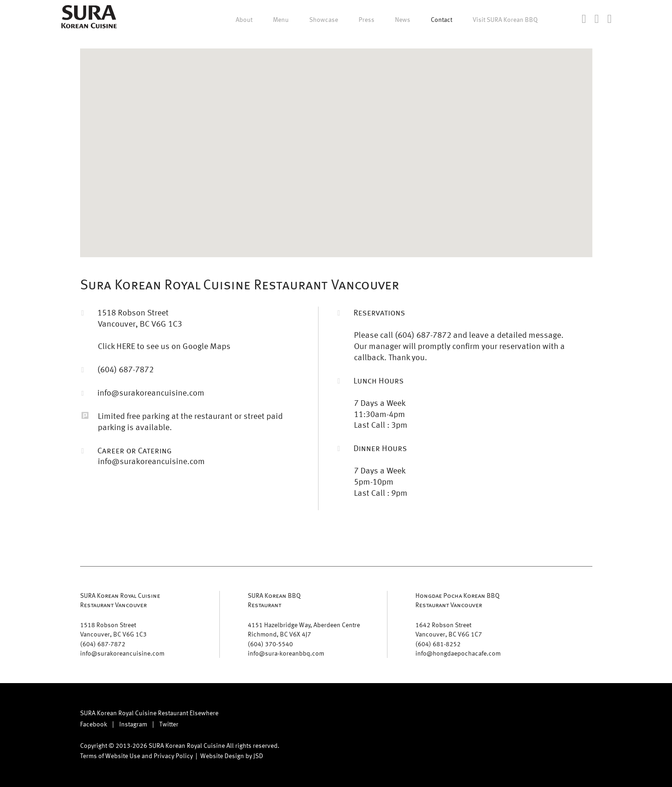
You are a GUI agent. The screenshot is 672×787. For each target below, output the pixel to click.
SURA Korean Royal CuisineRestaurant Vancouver (120, 600)
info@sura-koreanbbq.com (286, 653)
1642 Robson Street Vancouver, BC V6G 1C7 (449, 629)
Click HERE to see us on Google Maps (164, 346)
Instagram (133, 724)
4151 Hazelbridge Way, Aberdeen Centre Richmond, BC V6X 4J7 (304, 629)
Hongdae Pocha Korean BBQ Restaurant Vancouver (458, 600)
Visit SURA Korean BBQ (505, 20)
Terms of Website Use (110, 756)
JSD (258, 756)
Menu (281, 20)
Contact (441, 20)
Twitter (169, 724)
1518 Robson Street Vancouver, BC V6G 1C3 (113, 629)
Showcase (324, 20)
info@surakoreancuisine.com (151, 392)
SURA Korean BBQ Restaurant (274, 600)
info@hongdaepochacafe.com (458, 653)
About (244, 20)
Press (367, 20)
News (403, 20)
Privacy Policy (173, 756)
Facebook (94, 724)
